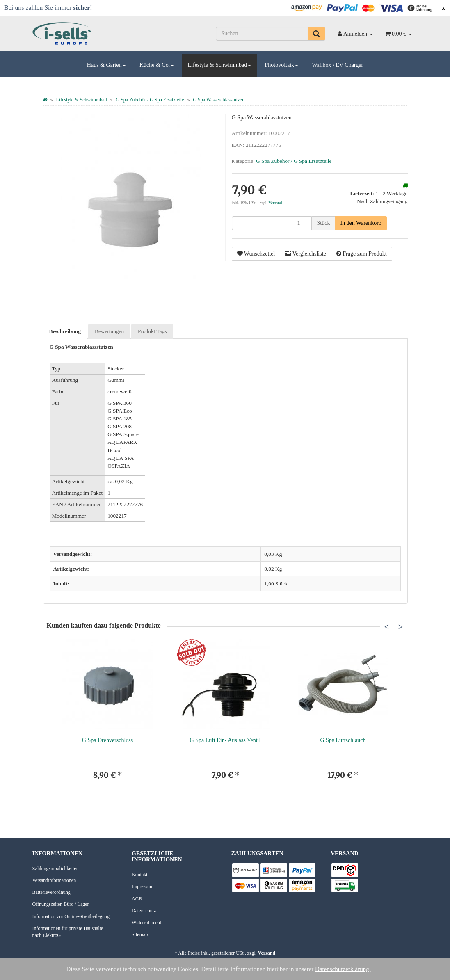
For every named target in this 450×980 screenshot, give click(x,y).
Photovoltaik (282, 65)
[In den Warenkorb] (361, 223)
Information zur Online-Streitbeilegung (71, 916)
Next (401, 627)
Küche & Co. (157, 65)
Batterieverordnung (51, 892)
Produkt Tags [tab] (152, 331)
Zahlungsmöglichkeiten (56, 868)
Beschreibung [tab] (65, 331)
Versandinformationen (54, 880)
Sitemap (140, 934)
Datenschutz (144, 911)
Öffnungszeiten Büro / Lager (61, 904)
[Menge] (272, 223)
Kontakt (140, 875)
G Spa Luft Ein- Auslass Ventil (225, 740)
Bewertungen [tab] (109, 331)
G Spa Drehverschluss (107, 740)
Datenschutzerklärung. (343, 969)
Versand (275, 203)
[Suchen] (262, 34)
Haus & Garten (106, 65)
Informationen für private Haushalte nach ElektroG (68, 932)
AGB (137, 899)
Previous (387, 627)
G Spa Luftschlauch (343, 740)
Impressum (143, 886)
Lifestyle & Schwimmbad (220, 65)
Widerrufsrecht (146, 923)
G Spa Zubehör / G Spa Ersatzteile (294, 161)
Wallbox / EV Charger (337, 65)
